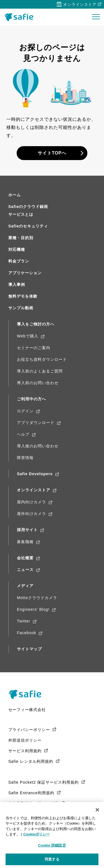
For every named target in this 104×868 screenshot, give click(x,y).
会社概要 (25, 558)
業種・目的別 (21, 238)
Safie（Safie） (27, 694)
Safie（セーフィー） (21, 17)
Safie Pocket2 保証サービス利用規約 (44, 782)
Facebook (26, 633)
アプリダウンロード (36, 423)
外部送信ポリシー (25, 740)
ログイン (25, 411)
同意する (52, 859)
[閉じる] (97, 810)
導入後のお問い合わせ (38, 446)
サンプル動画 (21, 308)
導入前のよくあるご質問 (40, 371)
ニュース (25, 570)
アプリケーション (25, 273)
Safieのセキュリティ (28, 226)
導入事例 (17, 285)
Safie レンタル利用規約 (31, 761)
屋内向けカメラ (31, 502)
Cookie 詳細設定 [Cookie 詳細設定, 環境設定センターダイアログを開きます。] (52, 845)
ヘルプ (23, 434)
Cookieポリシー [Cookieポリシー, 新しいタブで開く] (36, 834)
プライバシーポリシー (29, 730)
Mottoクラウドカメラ (37, 598)
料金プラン (19, 261)
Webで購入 (28, 336)
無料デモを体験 (23, 296)
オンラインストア (80, 4)
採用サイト (27, 530)
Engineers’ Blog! (33, 609)
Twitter (24, 621)
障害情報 (25, 458)
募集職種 (25, 542)
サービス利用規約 (25, 751)
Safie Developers (35, 474)
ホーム (15, 195)
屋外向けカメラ (31, 514)
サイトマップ (29, 649)
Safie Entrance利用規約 (31, 793)
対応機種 (17, 249)
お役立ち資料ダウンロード (42, 359)
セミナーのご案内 (34, 348)
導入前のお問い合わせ (38, 383)
